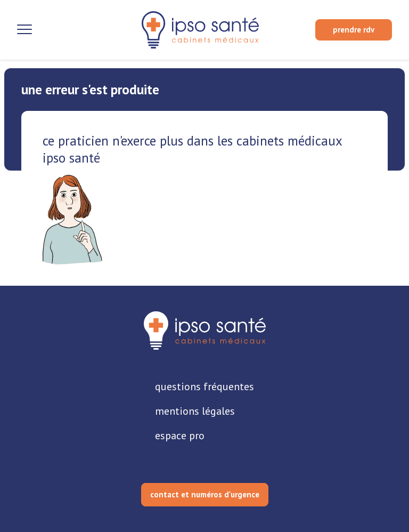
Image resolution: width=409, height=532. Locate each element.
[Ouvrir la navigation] (24, 30)
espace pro (180, 436)
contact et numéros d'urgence (205, 494)
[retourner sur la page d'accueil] (205, 331)
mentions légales (195, 411)
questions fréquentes (204, 386)
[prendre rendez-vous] (354, 30)
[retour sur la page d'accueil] (200, 30)
